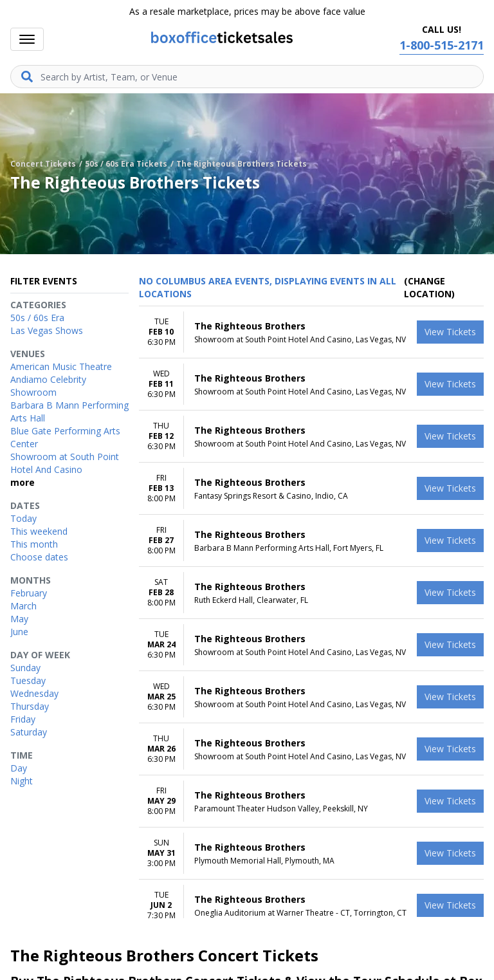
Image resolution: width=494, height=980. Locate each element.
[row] (311, 332)
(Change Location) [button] (429, 287)
